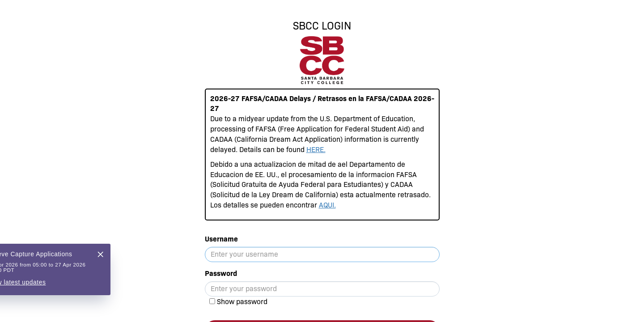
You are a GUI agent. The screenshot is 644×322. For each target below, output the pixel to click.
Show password (242, 302)
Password (221, 273)
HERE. (316, 150)
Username (221, 239)
